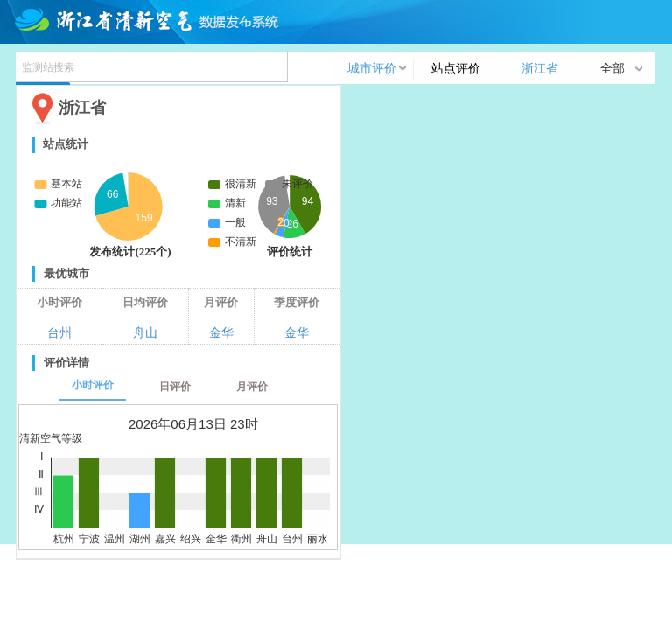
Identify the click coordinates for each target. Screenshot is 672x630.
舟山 (145, 332)
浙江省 (540, 68)
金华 (221, 332)
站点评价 (456, 68)
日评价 (175, 387)
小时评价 (93, 385)
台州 (59, 332)
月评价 (252, 387)
